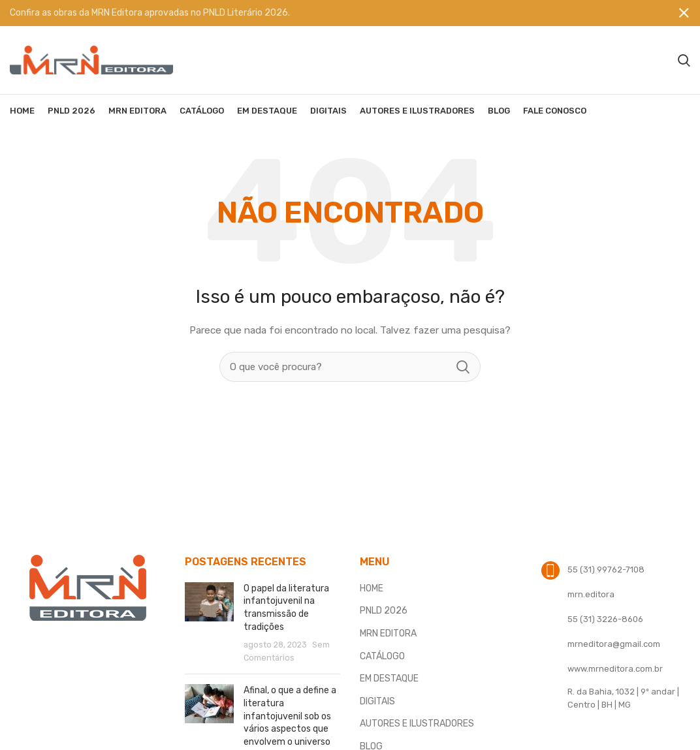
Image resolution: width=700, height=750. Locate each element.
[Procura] (684, 60)
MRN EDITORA (388, 633)
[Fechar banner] (684, 13)
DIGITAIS (377, 701)
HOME (372, 588)
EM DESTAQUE (389, 679)
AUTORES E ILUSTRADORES (417, 724)
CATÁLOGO (382, 656)
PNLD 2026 (384, 611)
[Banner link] (330, 13)
